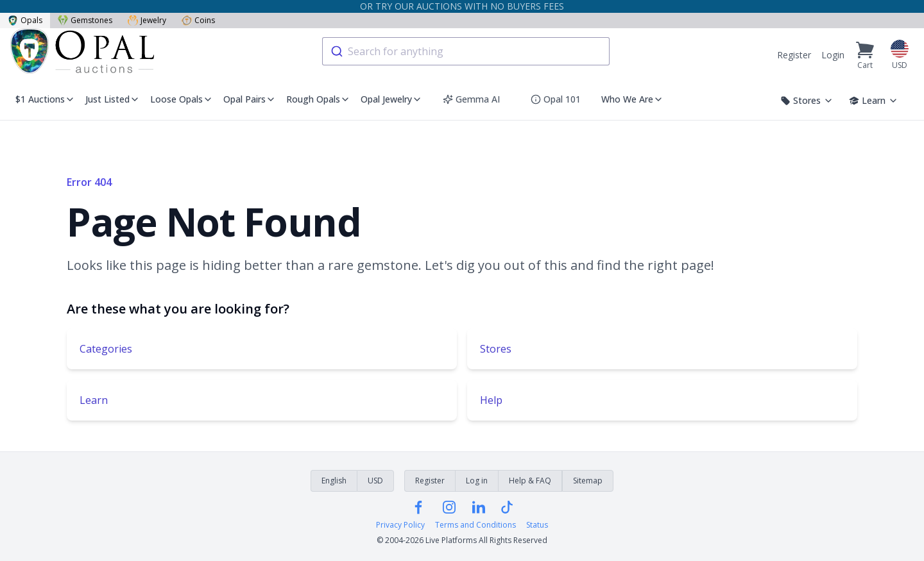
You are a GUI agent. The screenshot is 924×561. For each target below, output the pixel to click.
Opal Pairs (250, 99)
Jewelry (147, 20)
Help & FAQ (530, 481)
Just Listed (113, 99)
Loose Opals (182, 99)
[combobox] (466, 51)
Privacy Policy (400, 525)
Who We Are (632, 99)
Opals (25, 20)
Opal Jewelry (391, 99)
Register (794, 55)
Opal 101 (556, 99)
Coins (198, 20)
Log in (477, 481)
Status (537, 525)
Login (833, 55)
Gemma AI (471, 99)
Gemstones (85, 20)
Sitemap (588, 481)
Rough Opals (318, 99)
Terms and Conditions (475, 525)
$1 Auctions (45, 99)
